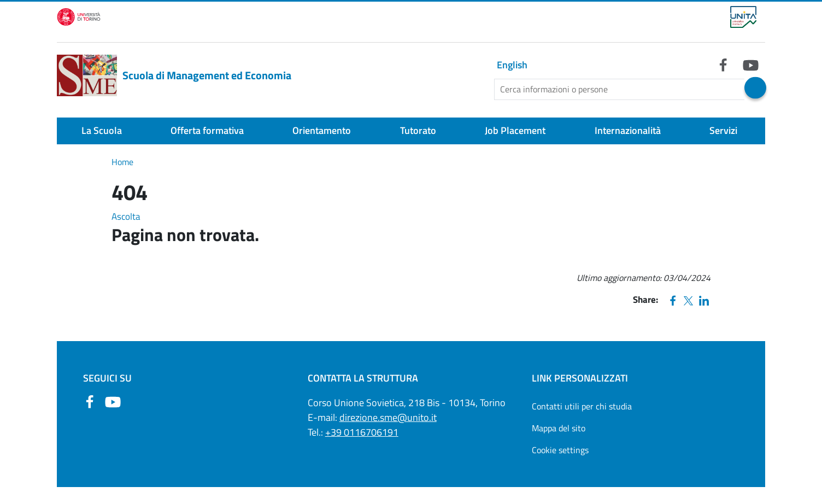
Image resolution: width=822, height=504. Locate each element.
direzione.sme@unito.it (388, 417)
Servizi (723, 130)
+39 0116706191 (362, 432)
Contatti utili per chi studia (582, 406)
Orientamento (322, 130)
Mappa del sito (559, 428)
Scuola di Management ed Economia (174, 75)
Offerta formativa (207, 130)
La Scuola (102, 130)
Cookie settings (560, 450)
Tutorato (418, 130)
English (512, 65)
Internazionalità (628, 130)
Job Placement (515, 130)
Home (122, 162)
